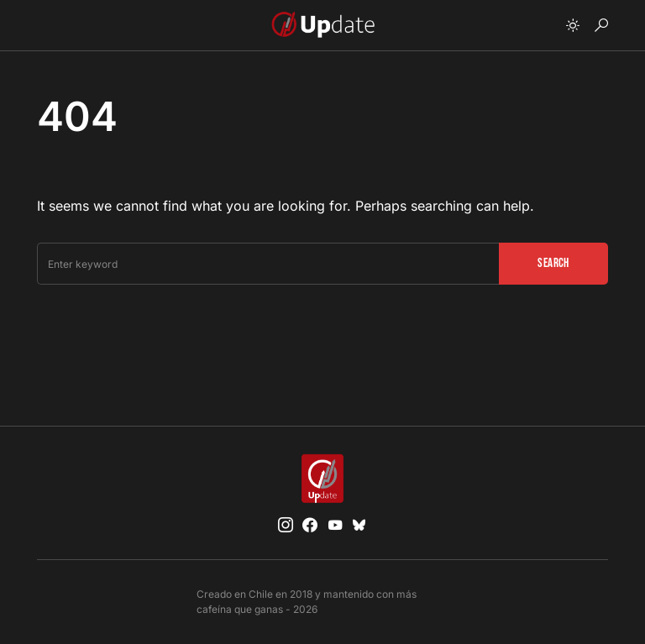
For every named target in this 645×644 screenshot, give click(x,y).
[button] (573, 25)
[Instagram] (286, 525)
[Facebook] (310, 525)
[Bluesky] (359, 525)
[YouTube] (335, 525)
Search (553, 263)
